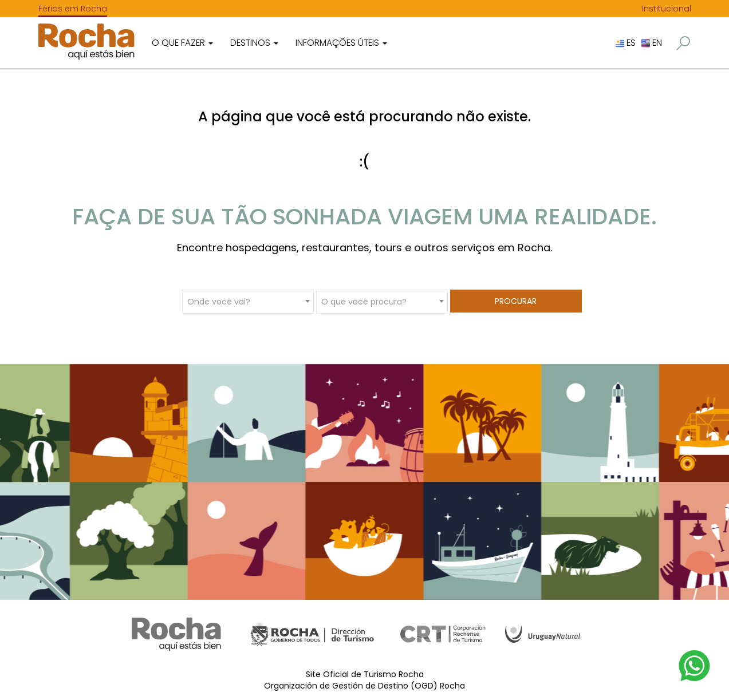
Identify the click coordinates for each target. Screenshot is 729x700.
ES (626, 43)
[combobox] (248, 301)
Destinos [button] (254, 43)
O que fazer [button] (182, 43)
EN (652, 43)
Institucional (667, 9)
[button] (683, 43)
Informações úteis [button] (341, 43)
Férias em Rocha (73, 9)
